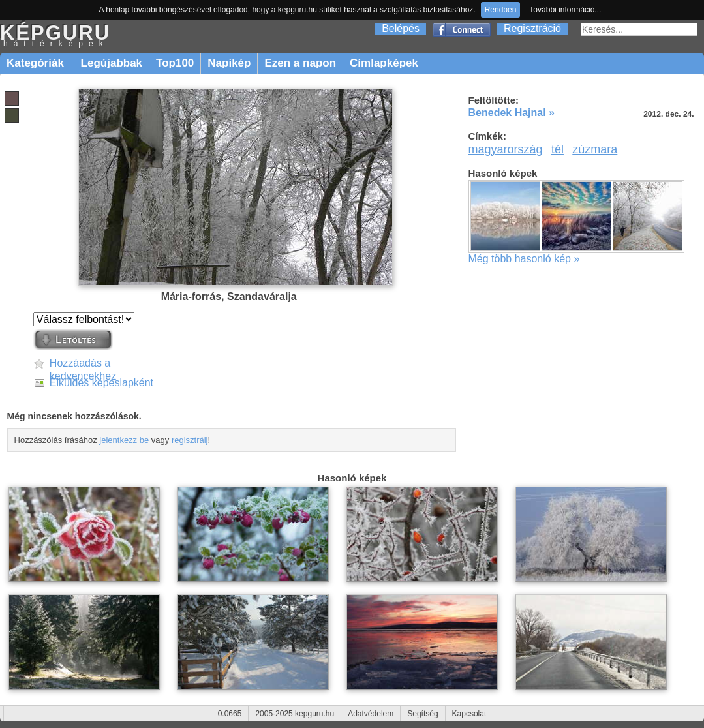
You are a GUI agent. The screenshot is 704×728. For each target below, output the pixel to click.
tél (558, 149)
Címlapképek (384, 63)
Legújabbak (112, 63)
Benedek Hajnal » (512, 113)
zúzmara (595, 149)
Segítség (422, 714)
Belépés (401, 28)
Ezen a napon (300, 63)
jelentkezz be (124, 440)
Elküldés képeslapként (101, 383)
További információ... (565, 10)
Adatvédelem (371, 714)
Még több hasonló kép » (524, 259)
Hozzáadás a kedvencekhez (83, 364)
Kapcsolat (469, 714)
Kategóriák (37, 63)
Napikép (229, 63)
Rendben (501, 10)
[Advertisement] (585, 370)
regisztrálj (190, 440)
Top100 (175, 63)
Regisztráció (532, 28)
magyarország (506, 149)
